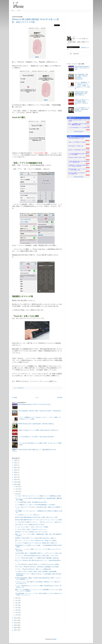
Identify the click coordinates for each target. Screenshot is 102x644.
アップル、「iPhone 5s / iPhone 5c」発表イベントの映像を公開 (33, 569)
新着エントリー (71, 118)
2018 (16, 472)
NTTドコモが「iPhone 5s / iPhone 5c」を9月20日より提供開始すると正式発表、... (38, 567)
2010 (16, 623)
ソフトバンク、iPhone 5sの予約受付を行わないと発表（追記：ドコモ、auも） (37, 556)
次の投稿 (15, 397)
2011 (16, 620)
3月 (17, 610)
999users (88, 144)
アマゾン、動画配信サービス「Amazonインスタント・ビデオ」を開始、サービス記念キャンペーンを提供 (82, 85)
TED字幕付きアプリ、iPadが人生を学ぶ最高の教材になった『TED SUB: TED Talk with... (79, 166)
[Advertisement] (58, 5)
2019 (16, 470)
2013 (16, 484)
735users (88, 156)
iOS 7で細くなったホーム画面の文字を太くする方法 (30, 525)
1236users (87, 140)
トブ (74, 37)
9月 (17, 494)
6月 (17, 603)
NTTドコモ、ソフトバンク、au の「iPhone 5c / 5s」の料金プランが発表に (36, 541)
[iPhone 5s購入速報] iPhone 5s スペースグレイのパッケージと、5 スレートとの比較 (38, 520)
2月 (17, 613)
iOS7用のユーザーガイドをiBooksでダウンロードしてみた (31, 532)
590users (88, 163)
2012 (16, 618)
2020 (16, 468)
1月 (17, 615)
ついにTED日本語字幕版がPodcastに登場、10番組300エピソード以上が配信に (79, 154)
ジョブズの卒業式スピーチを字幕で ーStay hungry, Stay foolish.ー (37, 437)
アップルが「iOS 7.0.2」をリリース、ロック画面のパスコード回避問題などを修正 (38, 496)
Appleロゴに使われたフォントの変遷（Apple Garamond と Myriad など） (39, 430)
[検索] (80, 54)
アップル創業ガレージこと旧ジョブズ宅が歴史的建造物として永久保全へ (35, 505)
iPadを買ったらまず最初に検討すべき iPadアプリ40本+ (79, 150)
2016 (16, 477)
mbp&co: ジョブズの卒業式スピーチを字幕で (77, 142)
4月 (17, 608)
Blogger (54, 639)
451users (88, 171)
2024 (16, 460)
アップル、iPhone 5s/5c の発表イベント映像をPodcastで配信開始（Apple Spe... (37, 558)
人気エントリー (71, 136)
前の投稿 (60, 397)
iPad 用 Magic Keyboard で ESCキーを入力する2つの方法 (34, 404)
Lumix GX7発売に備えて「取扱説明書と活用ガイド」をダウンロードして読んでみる (39, 553)
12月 (17, 487)
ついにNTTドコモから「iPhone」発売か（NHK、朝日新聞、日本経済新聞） (36, 572)
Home (13, 10)
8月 (17, 598)
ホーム (37, 397)
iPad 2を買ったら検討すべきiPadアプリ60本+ (77, 157)
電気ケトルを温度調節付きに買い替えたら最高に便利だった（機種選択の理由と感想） (79, 124)
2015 (16, 480)
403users (88, 175)
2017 (16, 475)
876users (88, 152)
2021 (16, 465)
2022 (16, 463)
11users (88, 122)
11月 (17, 489)
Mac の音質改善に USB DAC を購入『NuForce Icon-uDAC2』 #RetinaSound (40, 411)
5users (88, 126)
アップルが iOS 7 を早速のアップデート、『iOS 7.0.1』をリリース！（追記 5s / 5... (38, 522)
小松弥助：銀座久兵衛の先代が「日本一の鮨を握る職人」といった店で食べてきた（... (79, 162)
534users (88, 167)
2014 (16, 482)
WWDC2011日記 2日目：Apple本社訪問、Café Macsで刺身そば (36, 424)
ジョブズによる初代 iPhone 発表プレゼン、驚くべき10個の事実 (79, 120)
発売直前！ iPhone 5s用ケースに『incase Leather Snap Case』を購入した (36, 538)
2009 (16, 625)
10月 (17, 491)
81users (88, 130)
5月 (17, 605)
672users (88, 160)
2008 (16, 628)
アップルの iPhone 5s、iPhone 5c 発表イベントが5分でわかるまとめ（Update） (37, 564)
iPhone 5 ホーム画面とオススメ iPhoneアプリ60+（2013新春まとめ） (77, 173)
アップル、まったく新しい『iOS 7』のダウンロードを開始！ (32, 527)
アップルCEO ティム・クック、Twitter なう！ (28, 515)
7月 (17, 600)
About (19, 10)
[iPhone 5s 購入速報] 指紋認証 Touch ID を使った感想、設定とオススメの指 (36, 517)
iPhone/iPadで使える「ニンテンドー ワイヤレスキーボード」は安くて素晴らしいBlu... (79, 170)
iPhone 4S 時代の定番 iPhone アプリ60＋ (76, 138)
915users (88, 148)
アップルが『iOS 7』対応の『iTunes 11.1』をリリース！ (31, 529)
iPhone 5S (21, 388)
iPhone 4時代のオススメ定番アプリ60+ (76, 146)
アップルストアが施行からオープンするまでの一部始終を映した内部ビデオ (36, 543)
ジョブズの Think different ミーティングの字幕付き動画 (79, 128)
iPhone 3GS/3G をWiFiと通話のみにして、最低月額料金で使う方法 (37, 450)
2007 (16, 630)
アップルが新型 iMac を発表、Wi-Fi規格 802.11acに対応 (31, 502)
